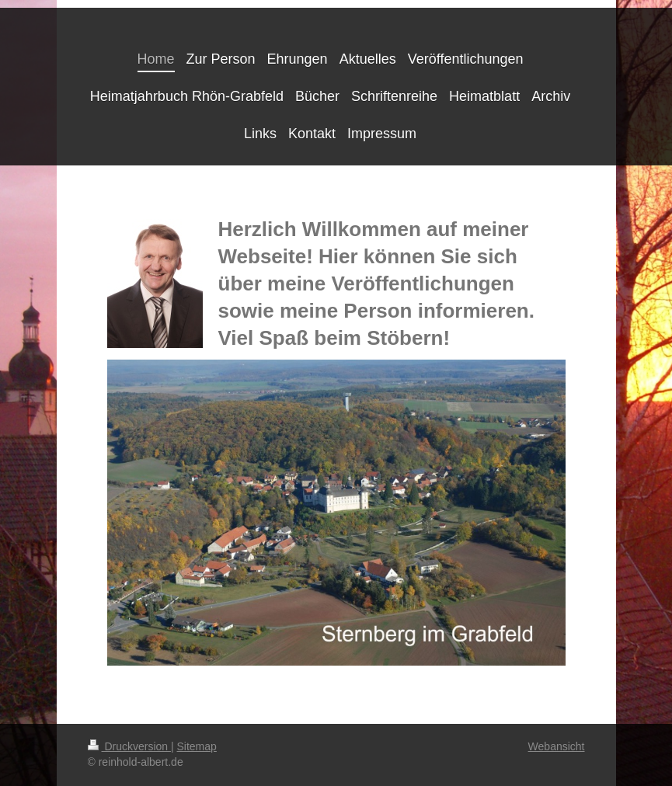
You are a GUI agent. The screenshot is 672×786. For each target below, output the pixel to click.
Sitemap (197, 746)
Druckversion (129, 746)
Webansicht (557, 746)
